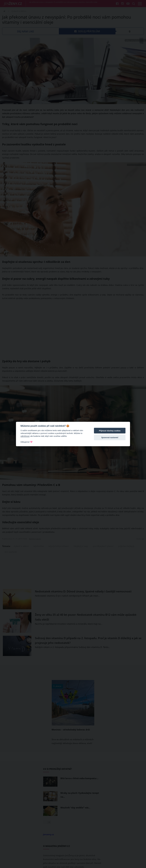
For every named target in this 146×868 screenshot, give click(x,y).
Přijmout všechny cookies (110, 431)
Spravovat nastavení (110, 438)
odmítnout (25, 436)
